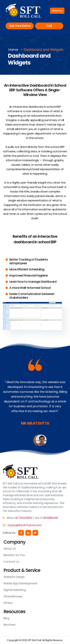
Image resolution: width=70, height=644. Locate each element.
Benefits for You (14, 555)
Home (13, 50)
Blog (6, 618)
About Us (10, 549)
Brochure (10, 625)
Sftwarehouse (13, 596)
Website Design (14, 577)
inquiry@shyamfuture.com (25, 525)
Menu (57, 11)
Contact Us (11, 562)
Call (49, 26)
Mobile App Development (21, 583)
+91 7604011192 (23, 518)
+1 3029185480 (49, 518)
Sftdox (8, 603)
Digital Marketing (15, 590)
